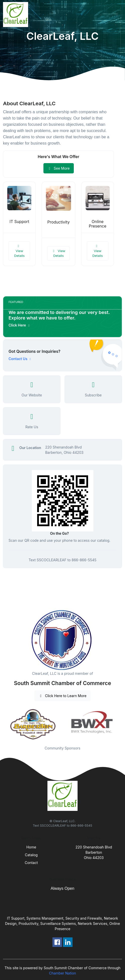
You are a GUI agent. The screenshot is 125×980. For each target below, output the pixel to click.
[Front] (17, 15)
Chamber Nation (62, 973)
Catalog (31, 855)
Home (31, 847)
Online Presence (98, 224)
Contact (31, 863)
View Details (19, 251)
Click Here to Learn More (63, 696)
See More (59, 168)
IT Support (19, 222)
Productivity (58, 222)
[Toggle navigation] (117, 15)
